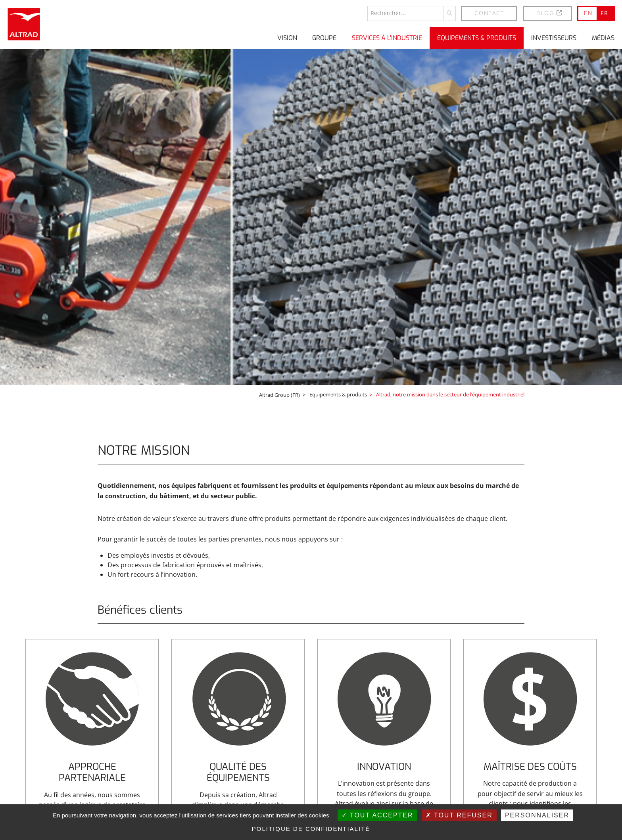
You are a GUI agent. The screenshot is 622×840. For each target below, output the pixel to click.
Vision (287, 37)
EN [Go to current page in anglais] (588, 12)
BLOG (550, 12)
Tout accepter (377, 815)
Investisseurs (554, 37)
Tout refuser (459, 815)
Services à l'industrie (387, 37)
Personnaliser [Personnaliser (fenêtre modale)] (537, 815)
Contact (489, 12)
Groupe (324, 37)
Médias (603, 37)
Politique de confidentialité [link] (311, 829)
